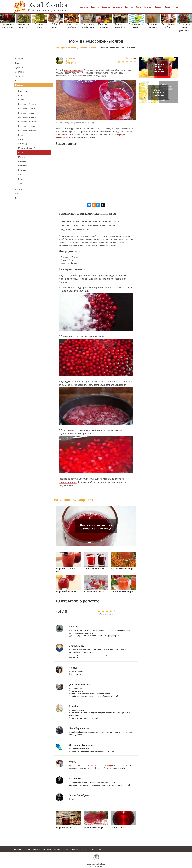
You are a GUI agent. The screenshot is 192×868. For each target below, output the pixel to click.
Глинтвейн (23, 91)
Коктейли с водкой (27, 117)
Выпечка (84, 7)
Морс (21, 153)
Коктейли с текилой (27, 131)
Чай (20, 183)
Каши (138, 7)
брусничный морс (68, 482)
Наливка (22, 161)
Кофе (21, 135)
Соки (21, 179)
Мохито (22, 157)
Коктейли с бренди (27, 104)
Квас (21, 95)
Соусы (167, 7)
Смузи (21, 175)
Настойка (23, 166)
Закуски (129, 7)
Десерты (106, 7)
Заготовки (117, 7)
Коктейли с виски (26, 113)
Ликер (21, 139)
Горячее (95, 7)
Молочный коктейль (28, 148)
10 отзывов (131, 58)
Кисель (22, 100)
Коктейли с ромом (27, 126)
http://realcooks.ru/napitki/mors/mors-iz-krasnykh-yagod (91, 766)
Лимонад (22, 144)
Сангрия (22, 170)
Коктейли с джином (27, 122)
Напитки (148, 7)
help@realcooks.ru (96, 867)
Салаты (158, 7)
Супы (176, 7)
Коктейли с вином (27, 109)
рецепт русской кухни (73, 70)
